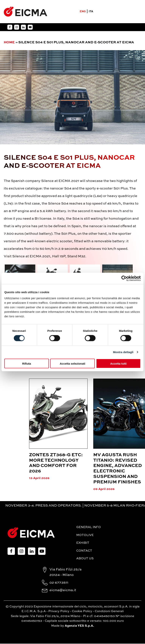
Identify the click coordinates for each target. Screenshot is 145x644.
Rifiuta (27, 363)
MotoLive (85, 536)
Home (9, 43)
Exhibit (83, 543)
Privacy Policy (59, 612)
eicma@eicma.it (63, 591)
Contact (84, 551)
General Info (89, 528)
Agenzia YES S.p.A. (79, 626)
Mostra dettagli (123, 352)
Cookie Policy (82, 612)
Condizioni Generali (109, 612)
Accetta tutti (118, 363)
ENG (83, 12)
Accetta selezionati (72, 363)
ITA (91, 12)
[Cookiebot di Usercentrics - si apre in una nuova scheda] (124, 278)
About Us (85, 559)
